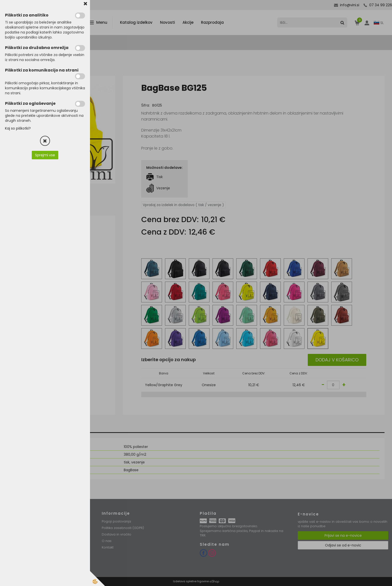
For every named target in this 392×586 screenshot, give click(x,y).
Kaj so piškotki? (18, 128)
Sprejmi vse (45, 155)
